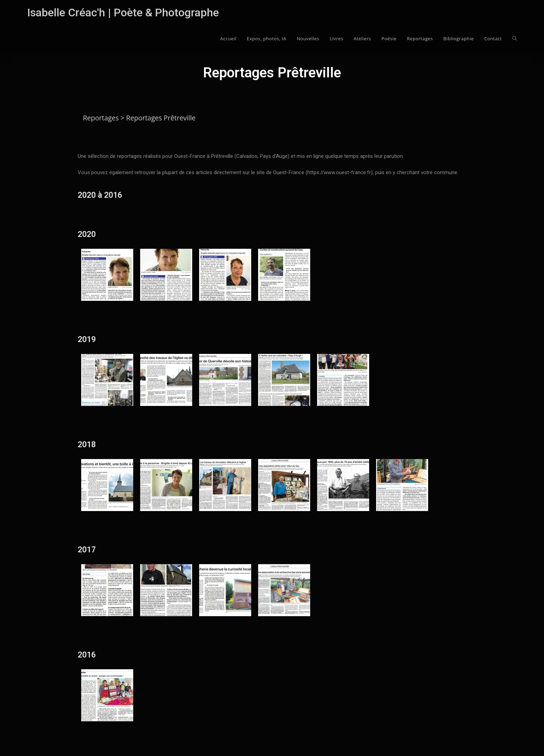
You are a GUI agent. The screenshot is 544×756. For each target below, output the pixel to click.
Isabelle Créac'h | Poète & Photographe (123, 12)
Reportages (101, 118)
